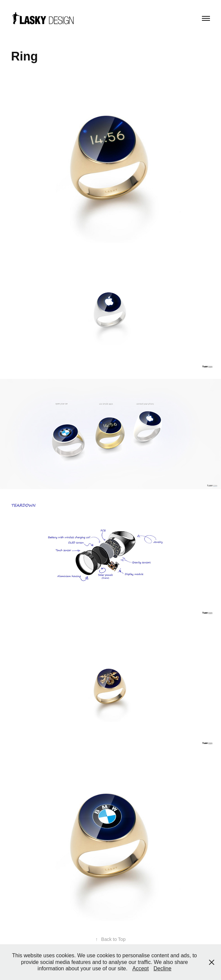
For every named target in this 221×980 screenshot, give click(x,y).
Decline (163, 968)
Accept (140, 968)
